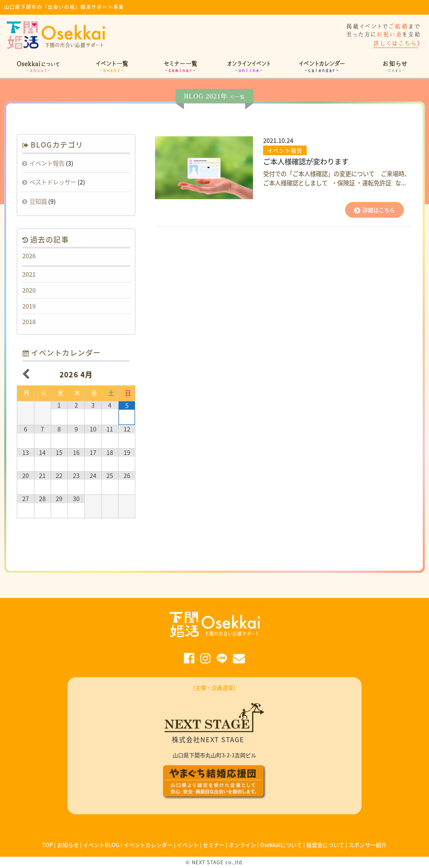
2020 (29, 290)
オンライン (242, 845)
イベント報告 (47, 163)
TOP (47, 845)
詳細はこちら (375, 210)
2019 (29, 306)
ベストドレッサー (53, 182)
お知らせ (68, 845)
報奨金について (325, 845)
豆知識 (38, 201)
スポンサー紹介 (368, 845)
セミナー (214, 845)
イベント (188, 845)
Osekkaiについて (281, 845)
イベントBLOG (101, 845)
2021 (29, 274)
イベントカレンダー (148, 845)
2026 (29, 256)
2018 (29, 322)
